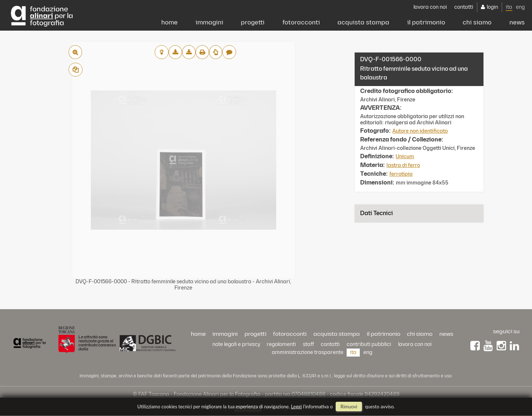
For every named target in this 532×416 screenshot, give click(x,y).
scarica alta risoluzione (189, 52)
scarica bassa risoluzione (175, 52)
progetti (253, 23)
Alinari (42, 15)
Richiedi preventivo (216, 52)
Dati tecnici (377, 213)
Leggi (297, 407)
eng (520, 7)
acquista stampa (363, 23)
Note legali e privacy (236, 344)
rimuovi (349, 407)
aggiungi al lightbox (162, 52)
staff (309, 344)
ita (509, 7)
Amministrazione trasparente (308, 352)
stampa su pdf (202, 52)
